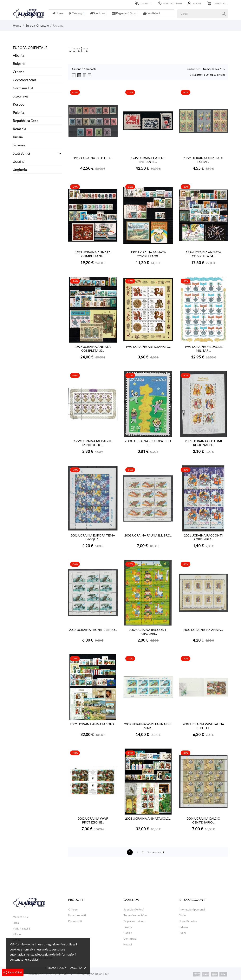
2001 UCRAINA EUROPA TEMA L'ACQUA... (93, 537)
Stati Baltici (21, 153)
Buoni (182, 933)
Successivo (157, 852)
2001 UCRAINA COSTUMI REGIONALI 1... (203, 443)
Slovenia (19, 145)
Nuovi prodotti (77, 915)
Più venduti (75, 921)
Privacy (128, 927)
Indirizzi (183, 927)
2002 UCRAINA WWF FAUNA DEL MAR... (148, 726)
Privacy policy (56, 968)
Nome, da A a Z (212, 69)
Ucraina (19, 161)
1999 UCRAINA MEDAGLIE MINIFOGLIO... (93, 443)
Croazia (19, 72)
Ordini (182, 915)
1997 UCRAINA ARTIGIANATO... (148, 347)
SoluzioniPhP (100, 974)
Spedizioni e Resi (134, 909)
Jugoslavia (21, 96)
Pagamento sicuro (134, 921)
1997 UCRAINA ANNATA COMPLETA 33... (93, 348)
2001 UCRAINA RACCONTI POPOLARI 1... (203, 537)
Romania (19, 129)
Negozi (128, 944)
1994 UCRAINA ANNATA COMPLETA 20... (148, 254)
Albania (18, 55)
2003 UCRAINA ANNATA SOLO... (148, 818)
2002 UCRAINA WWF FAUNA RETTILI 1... (203, 726)
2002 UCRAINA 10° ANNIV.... (203, 630)
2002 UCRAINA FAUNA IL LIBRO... (93, 630)
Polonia (18, 112)
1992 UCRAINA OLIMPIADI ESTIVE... (203, 160)
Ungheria (20, 170)
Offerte (73, 909)
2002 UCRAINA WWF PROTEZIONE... (93, 820)
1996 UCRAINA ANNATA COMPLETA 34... (203, 254)
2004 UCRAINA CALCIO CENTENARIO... (203, 820)
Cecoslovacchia (25, 80)
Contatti (143, 3)
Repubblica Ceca (26, 121)
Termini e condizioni (135, 915)
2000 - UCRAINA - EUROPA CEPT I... (148, 443)
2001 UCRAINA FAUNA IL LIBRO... (148, 535)
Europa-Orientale (30, 48)
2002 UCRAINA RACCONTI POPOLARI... (148, 632)
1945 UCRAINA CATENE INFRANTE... (148, 160)
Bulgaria (19, 63)
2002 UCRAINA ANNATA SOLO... (93, 724)
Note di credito (188, 921)
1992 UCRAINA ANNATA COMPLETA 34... (93, 254)
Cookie (128, 933)
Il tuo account (192, 900)
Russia (18, 137)
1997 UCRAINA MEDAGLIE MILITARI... (203, 348)
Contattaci (130, 939)
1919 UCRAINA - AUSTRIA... (93, 158)
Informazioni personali (192, 909)
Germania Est (23, 88)
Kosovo (19, 104)
